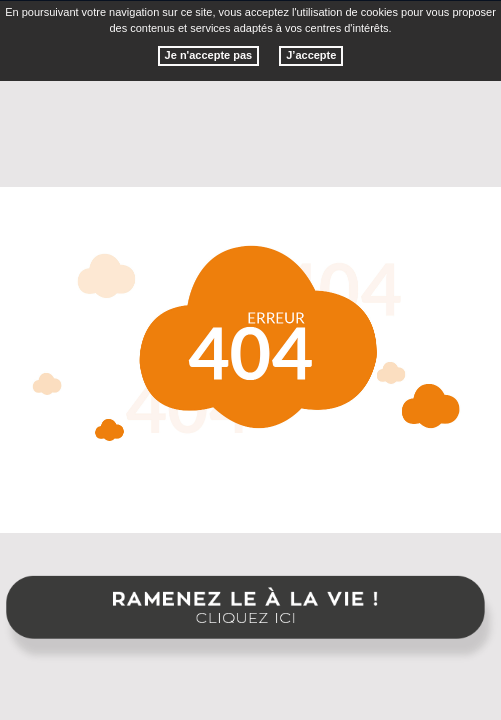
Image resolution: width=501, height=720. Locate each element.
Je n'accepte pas (209, 55)
